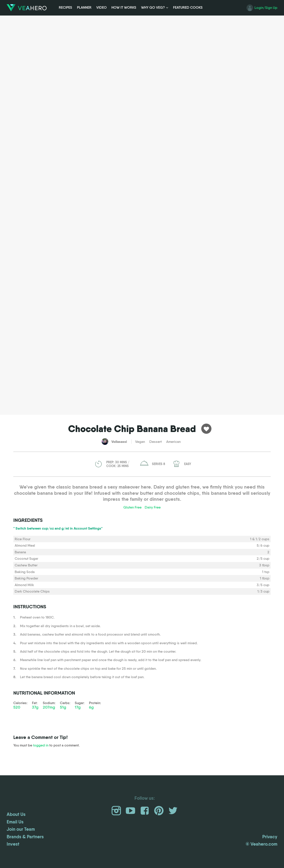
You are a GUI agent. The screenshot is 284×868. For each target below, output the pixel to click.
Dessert (156, 442)
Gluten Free (132, 507)
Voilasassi (119, 442)
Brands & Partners (25, 837)
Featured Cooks (188, 7)
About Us (16, 814)
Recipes (65, 7)
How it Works (124, 7)
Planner (84, 7)
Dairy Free (153, 507)
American (173, 442)
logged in (41, 745)
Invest (13, 844)
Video (102, 7)
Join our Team (21, 829)
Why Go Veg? (153, 7)
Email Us (15, 822)
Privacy (270, 837)
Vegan (140, 442)
